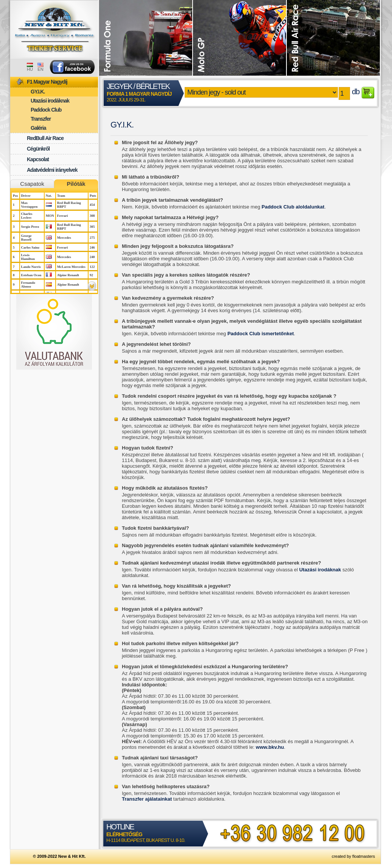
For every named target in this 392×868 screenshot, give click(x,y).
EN (40, 67)
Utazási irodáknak (320, 570)
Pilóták (76, 184)
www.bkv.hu (270, 747)
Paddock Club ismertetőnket (261, 334)
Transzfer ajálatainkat (147, 799)
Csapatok (32, 184)
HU (30, 67)
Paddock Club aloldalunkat (293, 207)
